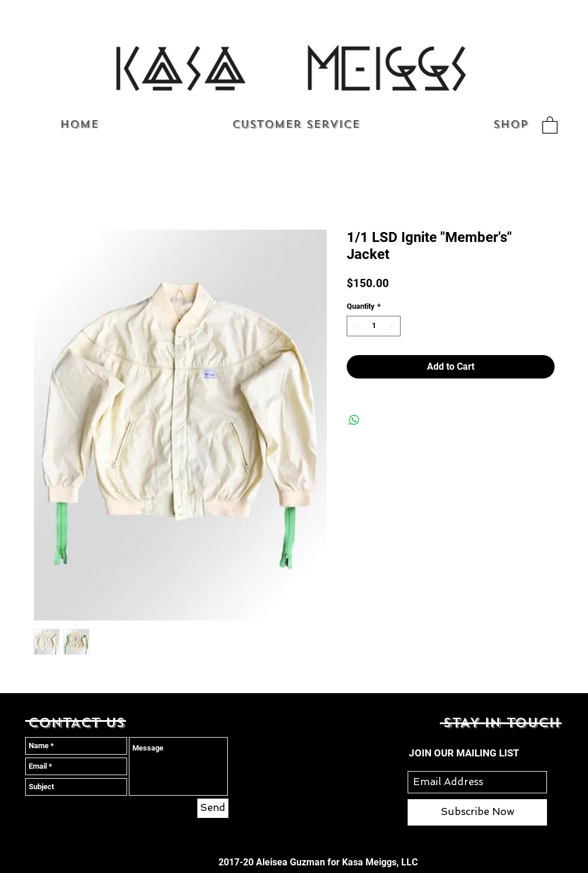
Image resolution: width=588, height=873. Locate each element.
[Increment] (392, 326)
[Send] (213, 808)
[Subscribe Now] (477, 812)
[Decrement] (355, 326)
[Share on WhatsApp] (354, 420)
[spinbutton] (374, 326)
